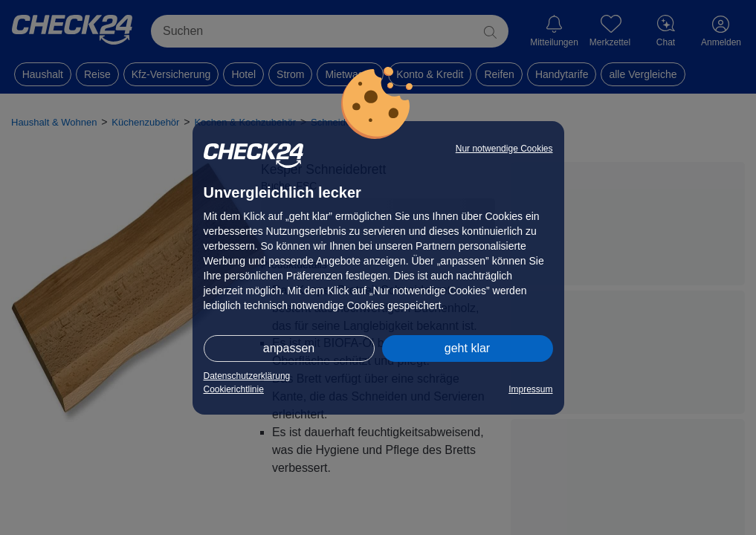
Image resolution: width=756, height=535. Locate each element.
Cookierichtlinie (234, 389)
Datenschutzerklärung (247, 376)
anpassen (289, 348)
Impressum (530, 389)
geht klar (467, 348)
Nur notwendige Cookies (504, 149)
